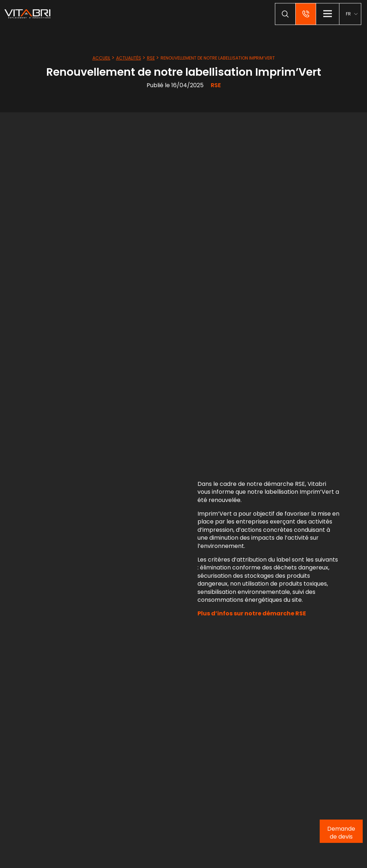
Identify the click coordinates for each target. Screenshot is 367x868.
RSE (151, 58)
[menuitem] (352, 14)
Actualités (129, 58)
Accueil (101, 58)
